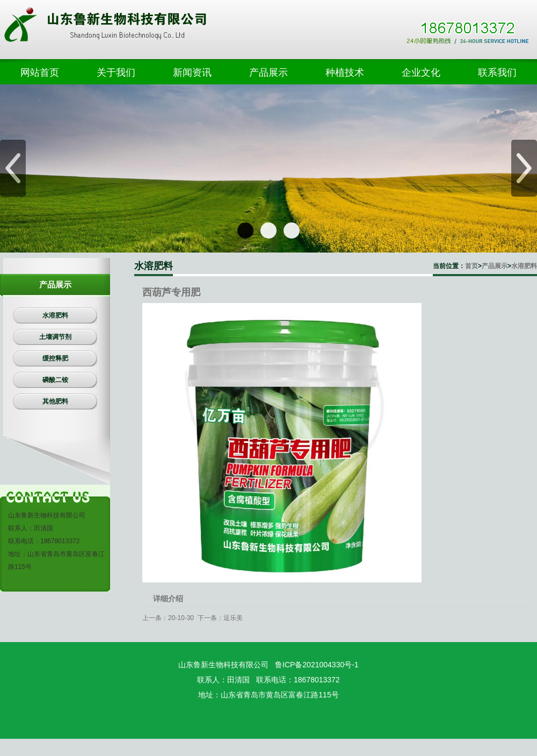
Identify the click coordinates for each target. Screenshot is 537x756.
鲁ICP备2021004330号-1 (317, 665)
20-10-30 (181, 618)
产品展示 (495, 266)
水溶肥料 (524, 266)
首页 (471, 266)
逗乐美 (233, 618)
